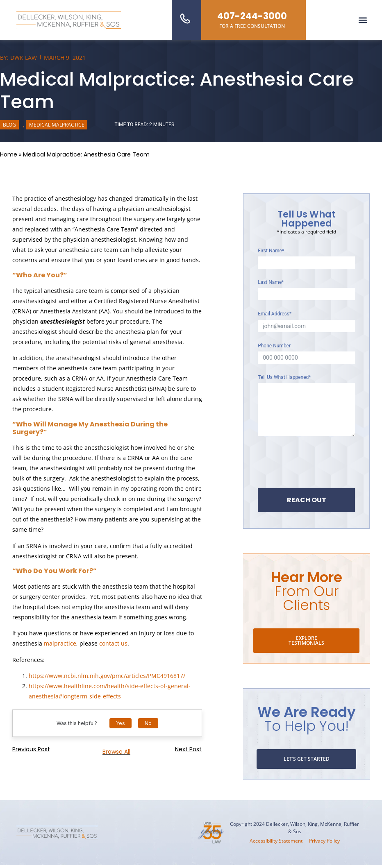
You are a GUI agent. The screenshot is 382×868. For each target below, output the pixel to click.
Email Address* (275, 314)
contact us (113, 643)
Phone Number (274, 346)
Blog (9, 125)
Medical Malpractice (57, 125)
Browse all (116, 752)
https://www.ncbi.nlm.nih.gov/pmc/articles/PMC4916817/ (107, 676)
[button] (363, 20)
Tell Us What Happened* (284, 377)
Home (9, 154)
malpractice (60, 643)
